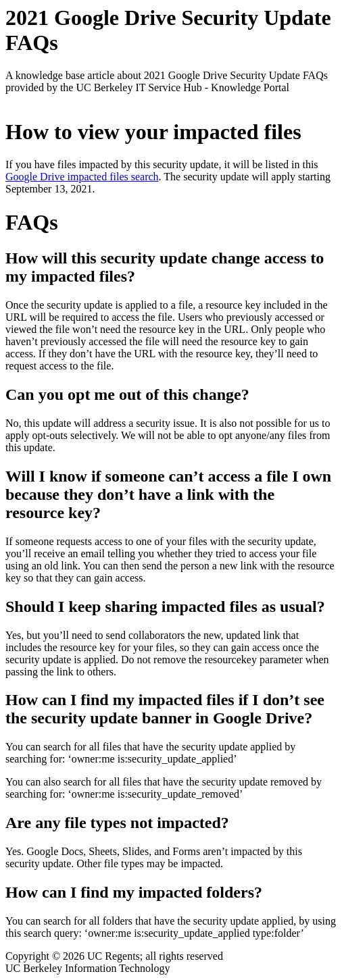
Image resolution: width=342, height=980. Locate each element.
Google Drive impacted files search (82, 177)
